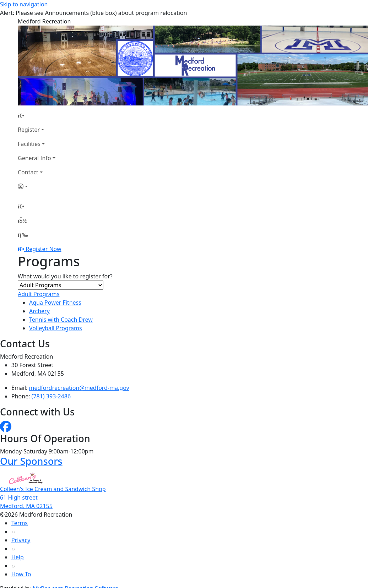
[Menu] (23, 235)
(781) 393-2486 (51, 396)
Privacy (21, 540)
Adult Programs (39, 294)
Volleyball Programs (56, 328)
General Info (34, 158)
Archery (39, 311)
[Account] (37, 186)
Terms (20, 523)
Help (18, 557)
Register (29, 130)
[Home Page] (37, 115)
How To (21, 574)
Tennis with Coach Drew (61, 320)
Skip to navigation (24, 4)
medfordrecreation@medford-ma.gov (79, 388)
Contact (28, 172)
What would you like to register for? (65, 276)
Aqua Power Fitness (55, 303)
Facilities (29, 144)
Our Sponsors (31, 461)
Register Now (43, 249)
